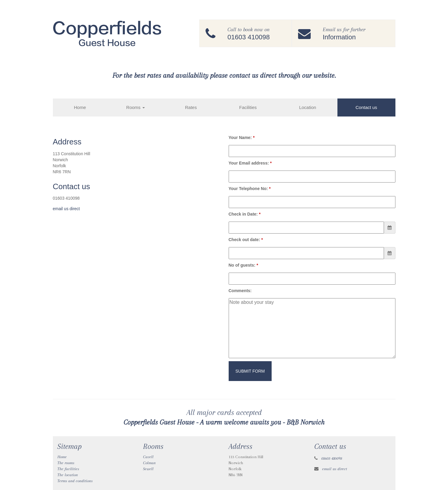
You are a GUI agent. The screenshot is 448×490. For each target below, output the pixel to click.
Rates (191, 107)
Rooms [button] (136, 107)
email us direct (66, 209)
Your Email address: (250, 163)
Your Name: (242, 138)
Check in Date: (245, 214)
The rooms (66, 463)
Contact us (366, 107)
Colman (149, 463)
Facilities (248, 107)
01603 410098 (332, 458)
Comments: (240, 291)
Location (308, 107)
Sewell (148, 469)
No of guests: (244, 265)
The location (68, 475)
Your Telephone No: (250, 189)
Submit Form (250, 371)
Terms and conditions (75, 481)
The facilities (68, 469)
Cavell (148, 457)
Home (80, 107)
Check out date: (246, 240)
